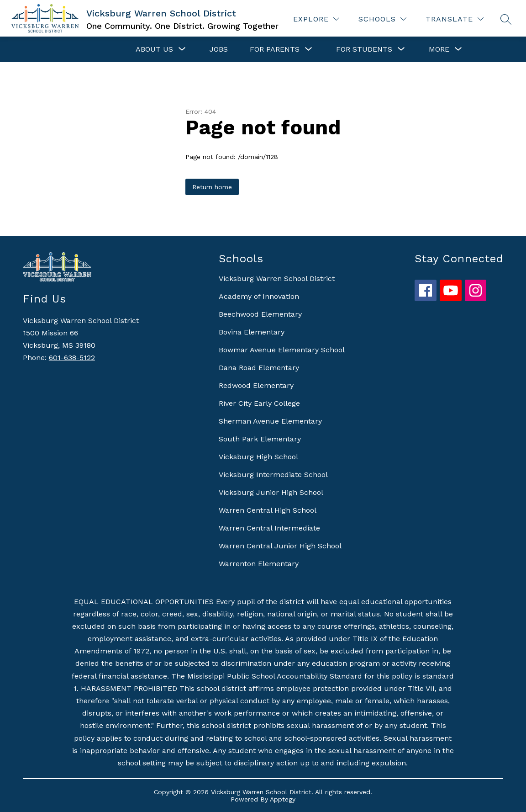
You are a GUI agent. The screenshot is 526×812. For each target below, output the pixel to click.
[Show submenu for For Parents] (275, 49)
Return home (212, 187)
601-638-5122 (72, 358)
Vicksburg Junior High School (271, 492)
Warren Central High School (268, 510)
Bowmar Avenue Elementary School (282, 350)
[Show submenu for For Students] (364, 49)
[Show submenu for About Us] (154, 49)
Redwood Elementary (256, 385)
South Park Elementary (260, 439)
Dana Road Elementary (259, 368)
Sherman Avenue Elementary (270, 421)
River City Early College (259, 403)
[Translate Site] (455, 19)
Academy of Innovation (259, 296)
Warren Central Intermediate (269, 528)
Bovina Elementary (252, 332)
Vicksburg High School (258, 457)
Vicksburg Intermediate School (273, 475)
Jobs (219, 49)
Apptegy (283, 799)
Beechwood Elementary (260, 314)
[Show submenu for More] (439, 49)
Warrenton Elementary (259, 564)
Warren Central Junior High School (280, 546)
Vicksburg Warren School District (277, 279)
